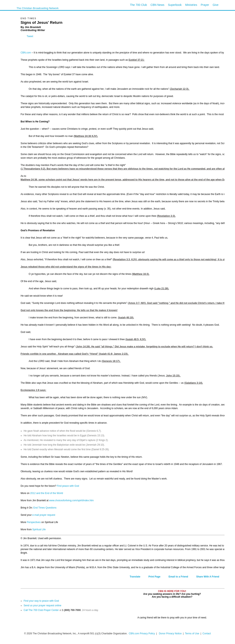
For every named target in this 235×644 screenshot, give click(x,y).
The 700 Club (138, 5)
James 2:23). (121, 354)
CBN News (157, 5)
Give (216, 5)
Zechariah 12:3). (180, 89)
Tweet (30, 36)
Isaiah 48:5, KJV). (136, 339)
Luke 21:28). (162, 289)
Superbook (175, 5)
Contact (207, 634)
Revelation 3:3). (167, 216)
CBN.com (26, 53)
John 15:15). (174, 376)
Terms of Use (192, 634)
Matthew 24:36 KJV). (86, 136)
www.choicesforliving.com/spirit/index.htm (71, 500)
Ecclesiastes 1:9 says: (33, 390)
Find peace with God (68, 486)
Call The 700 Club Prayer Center (41, 610)
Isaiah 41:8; (114, 354)
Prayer (205, 5)
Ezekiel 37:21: (137, 60)
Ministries (191, 5)
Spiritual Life (39, 529)
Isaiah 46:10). (126, 318)
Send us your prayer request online (42, 605)
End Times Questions (45, 508)
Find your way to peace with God (41, 601)
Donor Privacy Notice (170, 634)
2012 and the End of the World (47, 493)
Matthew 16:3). (141, 274)
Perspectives (34, 522)
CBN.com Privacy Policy (142, 634)
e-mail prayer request (44, 515)
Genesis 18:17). (112, 361)
